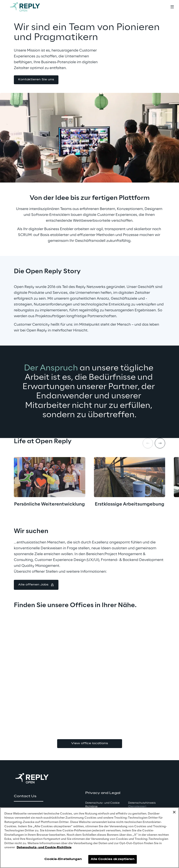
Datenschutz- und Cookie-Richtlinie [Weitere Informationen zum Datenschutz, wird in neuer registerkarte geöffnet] (44, 848)
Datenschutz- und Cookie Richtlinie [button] (102, 805)
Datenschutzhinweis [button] (142, 805)
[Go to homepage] (29, 7)
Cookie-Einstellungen (63, 859)
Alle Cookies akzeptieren (113, 859)
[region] (89, 838)
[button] (36, 80)
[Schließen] (174, 812)
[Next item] (160, 443)
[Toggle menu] (172, 7)
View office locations (90, 743)
